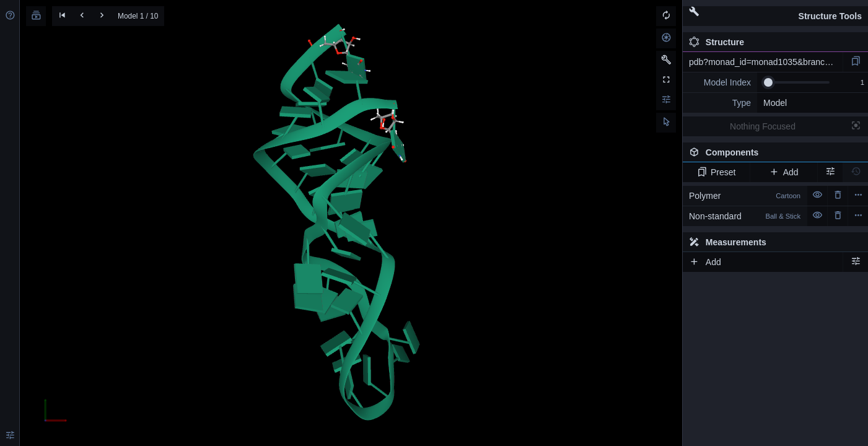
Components (772, 155)
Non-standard (745, 216)
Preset (717, 172)
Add (783, 172)
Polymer (745, 196)
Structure (717, 42)
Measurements (728, 242)
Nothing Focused (763, 126)
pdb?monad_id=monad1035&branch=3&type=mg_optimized (766, 62)
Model (775, 103)
